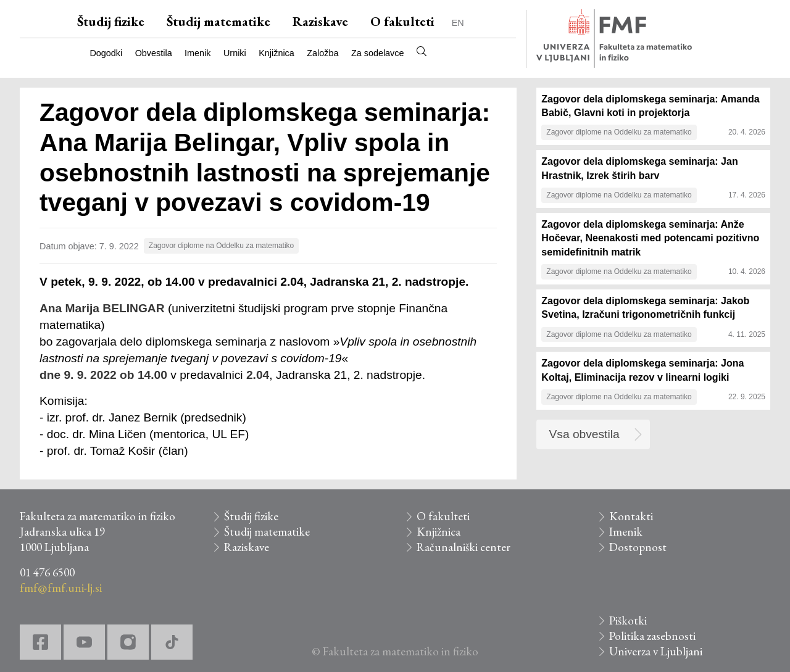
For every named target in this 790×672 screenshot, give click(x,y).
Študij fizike (111, 21)
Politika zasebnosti (652, 636)
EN (458, 23)
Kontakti (631, 516)
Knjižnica (276, 53)
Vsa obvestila (584, 434)
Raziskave (320, 21)
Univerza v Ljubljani (656, 651)
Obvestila (154, 53)
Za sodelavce (378, 53)
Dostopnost (638, 547)
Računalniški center (464, 547)
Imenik (197, 53)
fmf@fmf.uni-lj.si (61, 588)
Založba (322, 53)
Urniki (235, 53)
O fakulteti (402, 21)
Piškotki (628, 620)
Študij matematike (218, 21)
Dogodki (106, 53)
